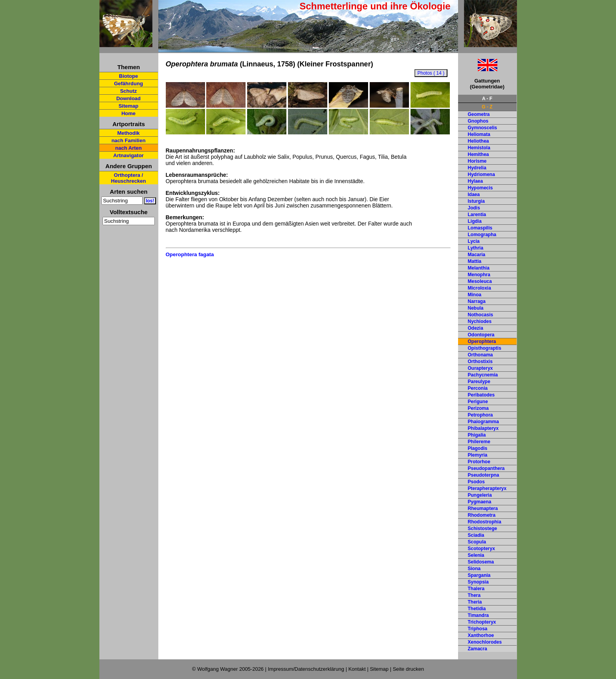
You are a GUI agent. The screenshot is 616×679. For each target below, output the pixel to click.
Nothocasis (481, 315)
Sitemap (129, 106)
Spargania (479, 575)
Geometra (479, 114)
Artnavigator (128, 155)
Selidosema (481, 562)
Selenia (476, 555)
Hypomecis (480, 188)
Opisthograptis (485, 348)
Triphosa (478, 629)
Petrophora (480, 415)
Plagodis (478, 448)
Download (128, 98)
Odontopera (481, 335)
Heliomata (479, 134)
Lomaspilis (480, 228)
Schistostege (483, 529)
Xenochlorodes (485, 642)
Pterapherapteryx (487, 488)
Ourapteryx (480, 368)
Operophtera (482, 341)
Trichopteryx (482, 622)
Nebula (476, 308)
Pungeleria (480, 495)
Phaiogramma (483, 422)
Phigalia (477, 435)
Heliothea (478, 141)
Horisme (477, 161)
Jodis (474, 208)
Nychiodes (480, 321)
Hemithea (478, 154)
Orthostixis (480, 362)
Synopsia (478, 582)
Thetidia (477, 609)
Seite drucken (409, 669)
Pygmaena (480, 502)
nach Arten (128, 148)
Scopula (477, 542)
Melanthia (479, 268)
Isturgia (476, 201)
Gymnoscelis (483, 128)
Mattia (475, 261)
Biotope (128, 76)
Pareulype (479, 382)
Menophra (479, 275)
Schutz (129, 91)
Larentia (477, 215)
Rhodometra (482, 515)
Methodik (128, 133)
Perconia (478, 388)
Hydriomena (481, 174)
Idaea (474, 195)
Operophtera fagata (190, 254)
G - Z (487, 107)
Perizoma (478, 408)
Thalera (476, 589)
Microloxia (479, 288)
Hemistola (479, 148)
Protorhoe (479, 462)
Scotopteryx (481, 549)
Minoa (475, 295)
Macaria (477, 255)
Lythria (476, 248)
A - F (487, 99)
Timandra (478, 615)
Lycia (474, 241)
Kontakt (357, 669)
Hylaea (476, 181)
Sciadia (476, 535)
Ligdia (475, 221)
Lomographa (482, 235)
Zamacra (478, 649)
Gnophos (478, 121)
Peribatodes (481, 395)
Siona (474, 569)
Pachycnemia (483, 375)
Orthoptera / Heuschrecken (129, 178)
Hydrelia (477, 168)
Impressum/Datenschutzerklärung (306, 669)
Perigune (478, 402)
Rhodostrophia (485, 522)
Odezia (476, 328)
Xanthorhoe (481, 635)
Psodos (476, 482)
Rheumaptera (483, 508)
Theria (475, 602)
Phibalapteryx (483, 428)
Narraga (477, 301)
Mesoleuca (480, 281)
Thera (474, 595)
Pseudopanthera (486, 468)
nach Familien (129, 140)
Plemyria (478, 455)
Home (128, 113)
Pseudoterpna (484, 475)
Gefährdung (128, 83)
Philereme (479, 442)
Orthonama (480, 355)
